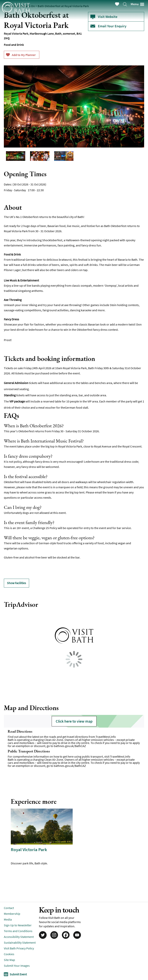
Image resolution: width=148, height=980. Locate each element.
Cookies (9, 954)
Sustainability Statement (20, 942)
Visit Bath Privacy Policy (19, 948)
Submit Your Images (17, 966)
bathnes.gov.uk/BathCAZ (70, 746)
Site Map (9, 960)
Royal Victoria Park (29, 850)
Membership (12, 914)
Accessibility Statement (19, 937)
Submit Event (18, 974)
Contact (9, 908)
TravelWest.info (106, 737)
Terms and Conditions (18, 931)
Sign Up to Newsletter (18, 925)
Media (8, 919)
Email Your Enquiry (112, 26)
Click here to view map (74, 721)
